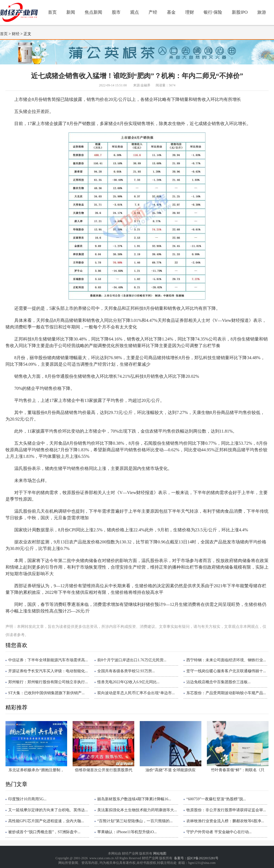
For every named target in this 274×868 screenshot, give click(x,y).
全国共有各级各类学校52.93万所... (126, 671)
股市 (116, 12)
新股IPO (240, 12)
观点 (135, 12)
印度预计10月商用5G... (27, 799)
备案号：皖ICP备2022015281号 (196, 858)
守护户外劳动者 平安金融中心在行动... (219, 832)
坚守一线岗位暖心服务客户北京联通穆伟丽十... (226, 671)
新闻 (71, 12)
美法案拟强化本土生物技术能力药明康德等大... (137, 810)
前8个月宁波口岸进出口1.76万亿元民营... (132, 660)
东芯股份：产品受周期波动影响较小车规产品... (226, 693)
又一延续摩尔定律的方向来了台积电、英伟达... (48, 810)
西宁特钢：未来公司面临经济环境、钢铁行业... (226, 660)
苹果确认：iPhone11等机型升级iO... (127, 832)
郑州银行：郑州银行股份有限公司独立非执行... (48, 682)
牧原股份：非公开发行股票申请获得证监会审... (226, 810)
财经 (16, 34)
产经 (153, 12)
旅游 (262, 12)
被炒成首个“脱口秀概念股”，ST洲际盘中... (44, 832)
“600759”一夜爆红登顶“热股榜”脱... (216, 799)
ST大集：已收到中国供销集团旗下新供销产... (46, 693)
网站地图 (160, 853)
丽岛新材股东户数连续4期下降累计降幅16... (134, 799)
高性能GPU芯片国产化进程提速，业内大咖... (46, 821)
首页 (52, 12)
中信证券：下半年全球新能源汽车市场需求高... (48, 660)
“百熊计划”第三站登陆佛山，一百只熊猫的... (135, 821)
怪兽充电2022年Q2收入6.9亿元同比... (128, 682)
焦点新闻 (93, 12)
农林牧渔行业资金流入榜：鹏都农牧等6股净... (225, 821)
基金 (171, 12)
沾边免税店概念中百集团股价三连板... (219, 682)
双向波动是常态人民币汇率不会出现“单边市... (136, 693)
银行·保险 (213, 12)
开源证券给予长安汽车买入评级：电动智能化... (48, 671)
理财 (190, 12)
